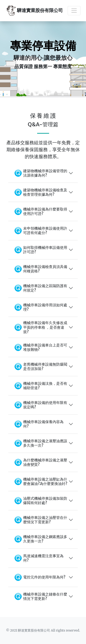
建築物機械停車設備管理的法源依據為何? (40, 173)
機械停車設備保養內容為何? (38, 424)
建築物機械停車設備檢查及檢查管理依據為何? (40, 192)
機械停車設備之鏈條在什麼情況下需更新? (40, 596)
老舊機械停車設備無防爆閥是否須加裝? (40, 367)
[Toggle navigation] (74, 11)
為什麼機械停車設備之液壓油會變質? (40, 462)
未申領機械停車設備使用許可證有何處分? (40, 231)
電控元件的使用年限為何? (39, 577)
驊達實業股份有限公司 (34, 11)
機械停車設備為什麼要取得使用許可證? (40, 211)
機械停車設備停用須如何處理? (40, 307)
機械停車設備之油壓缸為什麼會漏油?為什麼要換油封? (40, 481)
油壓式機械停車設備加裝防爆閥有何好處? (40, 501)
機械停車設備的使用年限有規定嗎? (40, 405)
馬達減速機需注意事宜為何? (38, 558)
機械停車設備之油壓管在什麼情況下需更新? (40, 520)
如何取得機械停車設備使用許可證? (40, 250)
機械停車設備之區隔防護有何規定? (40, 288)
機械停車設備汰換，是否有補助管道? (40, 386)
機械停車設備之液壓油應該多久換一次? (40, 443)
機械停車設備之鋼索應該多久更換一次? (40, 539)
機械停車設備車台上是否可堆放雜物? (40, 347)
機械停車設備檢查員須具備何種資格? (40, 269)
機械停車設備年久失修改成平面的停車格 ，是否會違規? (40, 327)
